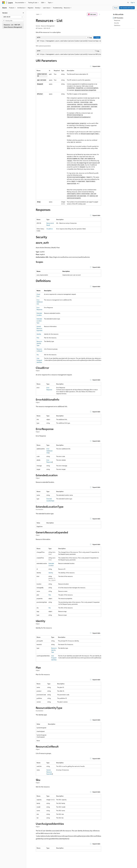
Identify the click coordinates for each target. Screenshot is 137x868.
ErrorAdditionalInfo (40, 302)
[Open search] (128, 3)
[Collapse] (23, 13)
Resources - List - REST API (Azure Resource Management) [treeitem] (13, 26)
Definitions (117, 25)
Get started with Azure (127, 8)
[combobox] (13, 17)
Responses (117, 20)
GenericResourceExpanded (39, 328)
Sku (38, 355)
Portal (116, 8)
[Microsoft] (4, 3)
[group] (68, 41)
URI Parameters (119, 18)
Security (116, 23)
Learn (38, 14)
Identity (39, 334)
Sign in (133, 2)
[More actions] (100, 14)
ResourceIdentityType (39, 343)
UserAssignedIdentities (39, 360)
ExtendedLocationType (39, 321)
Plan (38, 338)
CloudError (50, 229)
